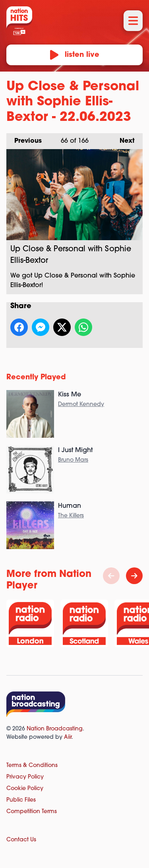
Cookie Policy (25, 789)
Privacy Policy (25, 777)
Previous (24, 139)
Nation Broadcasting (55, 729)
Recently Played (36, 378)
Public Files (21, 800)
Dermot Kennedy (81, 405)
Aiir (68, 737)
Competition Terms (32, 812)
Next (123, 139)
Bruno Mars (73, 460)
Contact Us (21, 840)
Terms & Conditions (32, 766)
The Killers (71, 516)
